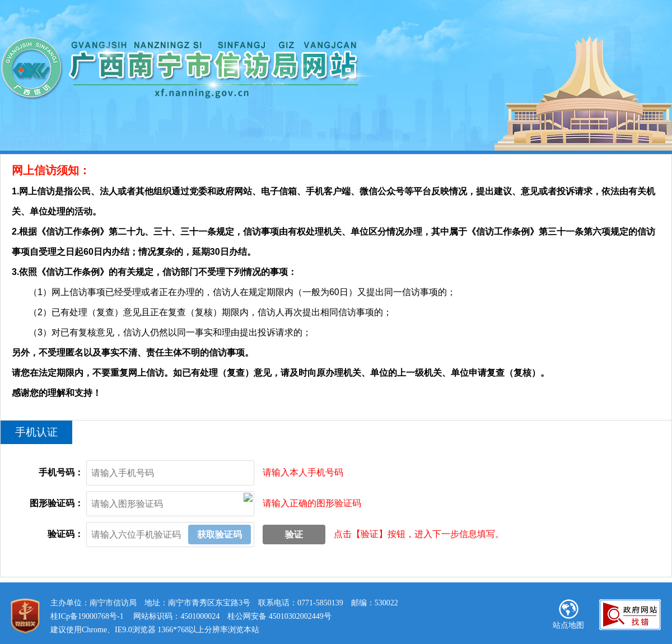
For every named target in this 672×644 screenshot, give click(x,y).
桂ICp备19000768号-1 (87, 616)
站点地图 (568, 614)
